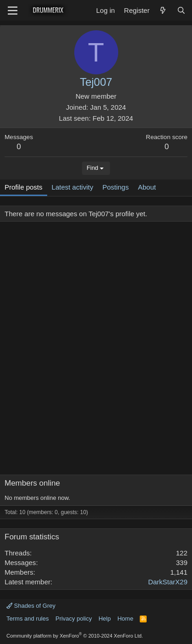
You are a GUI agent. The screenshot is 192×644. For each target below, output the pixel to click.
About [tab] (147, 187)
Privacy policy (74, 619)
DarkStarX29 (168, 582)
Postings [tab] (115, 187)
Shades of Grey (31, 606)
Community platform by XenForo (75, 636)
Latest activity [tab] (73, 187)
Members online (32, 483)
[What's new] (163, 10)
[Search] (181, 10)
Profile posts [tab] (24, 187)
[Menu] (13, 11)
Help (105, 619)
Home (125, 619)
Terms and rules (27, 619)
